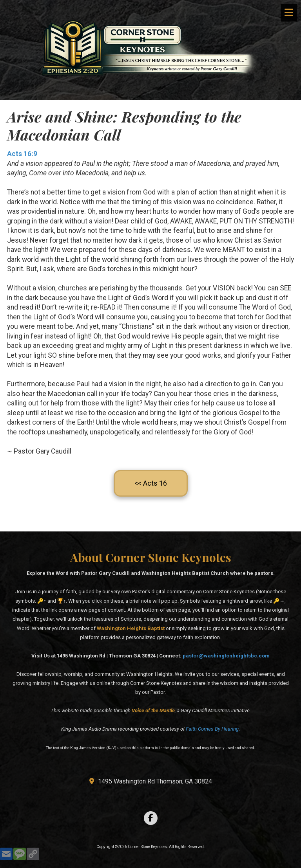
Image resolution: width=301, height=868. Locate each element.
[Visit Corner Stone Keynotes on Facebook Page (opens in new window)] (151, 818)
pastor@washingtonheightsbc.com (226, 656)
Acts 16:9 (22, 154)
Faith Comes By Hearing (212, 729)
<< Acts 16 (151, 483)
